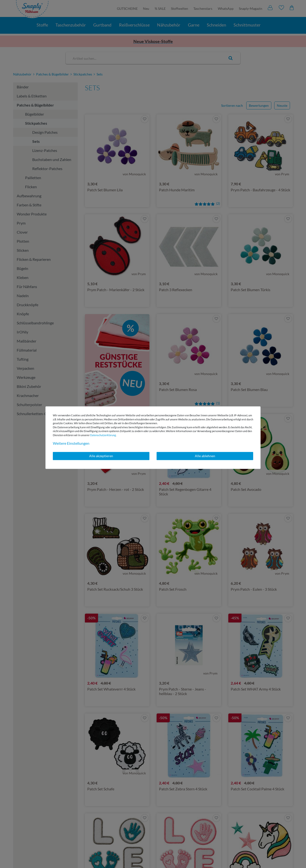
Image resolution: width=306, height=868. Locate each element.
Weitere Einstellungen (71, 443)
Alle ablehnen (205, 456)
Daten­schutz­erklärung (103, 435)
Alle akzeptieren (101, 456)
